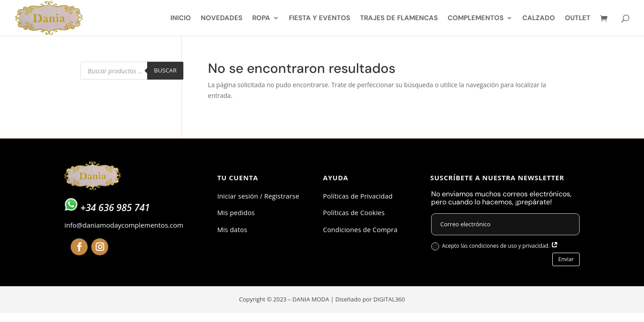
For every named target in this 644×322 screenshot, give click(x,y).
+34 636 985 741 (115, 208)
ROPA (261, 19)
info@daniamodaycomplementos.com (124, 225)
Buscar (165, 70)
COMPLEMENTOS (476, 19)
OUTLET (578, 19)
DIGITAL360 (389, 299)
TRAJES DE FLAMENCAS (399, 19)
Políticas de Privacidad (358, 196)
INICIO (181, 19)
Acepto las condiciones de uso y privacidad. (495, 246)
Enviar (566, 259)
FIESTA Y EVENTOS (320, 19)
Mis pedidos (236, 212)
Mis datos (232, 229)
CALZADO (539, 19)
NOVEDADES (222, 19)
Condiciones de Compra (360, 229)
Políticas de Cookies (354, 212)
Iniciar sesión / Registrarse (258, 196)
